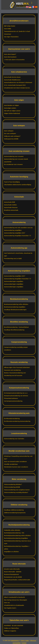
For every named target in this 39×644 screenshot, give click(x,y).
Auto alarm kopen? (10, 54)
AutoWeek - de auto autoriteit (14, 625)
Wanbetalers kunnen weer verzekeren (16, 467)
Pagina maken (25, 641)
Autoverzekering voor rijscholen (14, 439)
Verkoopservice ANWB (11, 139)
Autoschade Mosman (11, 207)
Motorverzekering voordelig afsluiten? (16, 492)
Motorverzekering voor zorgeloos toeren (17, 490)
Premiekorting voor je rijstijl (13, 258)
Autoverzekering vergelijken (13, 230)
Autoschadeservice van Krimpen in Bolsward (18, 82)
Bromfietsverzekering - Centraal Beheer (16, 327)
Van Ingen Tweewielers (11, 37)
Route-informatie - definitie (13, 572)
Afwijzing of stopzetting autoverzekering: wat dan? (18, 457)
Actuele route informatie (12, 569)
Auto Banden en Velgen (11, 105)
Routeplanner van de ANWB (13, 577)
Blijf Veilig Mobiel (10, 26)
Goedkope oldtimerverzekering (14, 510)
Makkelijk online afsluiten (12, 530)
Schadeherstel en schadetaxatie (14, 605)
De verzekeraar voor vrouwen (13, 164)
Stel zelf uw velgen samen (12, 111)
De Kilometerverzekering (12, 419)
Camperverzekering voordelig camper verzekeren (16, 349)
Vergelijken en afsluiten (11, 552)
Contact (24, 643)
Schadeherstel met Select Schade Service (17, 88)
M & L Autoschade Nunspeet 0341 (15, 85)
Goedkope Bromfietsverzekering (14, 330)
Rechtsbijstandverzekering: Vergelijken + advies (17, 548)
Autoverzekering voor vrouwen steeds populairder (16, 160)
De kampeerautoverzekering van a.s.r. (16, 393)
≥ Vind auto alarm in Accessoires (14, 60)
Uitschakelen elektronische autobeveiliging (18, 185)
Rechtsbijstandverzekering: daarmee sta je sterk (17, 542)
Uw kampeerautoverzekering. (13, 401)
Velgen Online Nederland (12, 113)
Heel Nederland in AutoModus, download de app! (18, 254)
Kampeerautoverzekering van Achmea (16, 396)
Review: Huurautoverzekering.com (15, 373)
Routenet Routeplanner (11, 574)
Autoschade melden (10, 205)
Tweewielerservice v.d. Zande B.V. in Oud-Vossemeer (17, 33)
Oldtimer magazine (10, 631)
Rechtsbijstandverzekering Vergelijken (16, 538)
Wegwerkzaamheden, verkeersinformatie (17, 580)
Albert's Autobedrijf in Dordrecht (14, 597)
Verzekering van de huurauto (13, 375)
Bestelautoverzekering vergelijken (15, 307)
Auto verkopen (9, 131)
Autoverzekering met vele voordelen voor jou (18, 228)
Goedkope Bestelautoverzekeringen (15, 310)
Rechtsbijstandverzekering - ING (14, 533)
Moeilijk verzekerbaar (11, 464)
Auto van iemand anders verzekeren (15, 461)
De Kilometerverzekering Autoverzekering (17, 421)
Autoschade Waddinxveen (12, 80)
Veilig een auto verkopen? (12, 136)
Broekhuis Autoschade (11, 210)
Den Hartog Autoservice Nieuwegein (16, 600)
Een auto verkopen (10, 133)
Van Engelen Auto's (10, 608)
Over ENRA (7, 29)
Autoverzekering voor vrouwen (14, 156)
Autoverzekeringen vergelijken (14, 281)
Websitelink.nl (15, 641)
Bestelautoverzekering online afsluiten (16, 304)
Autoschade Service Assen (12, 77)
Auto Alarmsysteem (10, 57)
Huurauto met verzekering (12, 370)
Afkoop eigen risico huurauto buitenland (17, 367)
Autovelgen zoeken (10, 108)
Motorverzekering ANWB (12, 487)
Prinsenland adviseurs (11, 398)
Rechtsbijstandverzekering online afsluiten (17, 535)
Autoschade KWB (9, 202)
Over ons (7, 603)
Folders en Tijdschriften (11, 628)
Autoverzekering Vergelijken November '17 (18, 236)
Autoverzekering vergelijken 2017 (15, 233)
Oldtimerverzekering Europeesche (15, 513)
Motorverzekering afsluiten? (13, 484)
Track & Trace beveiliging (12, 182)
